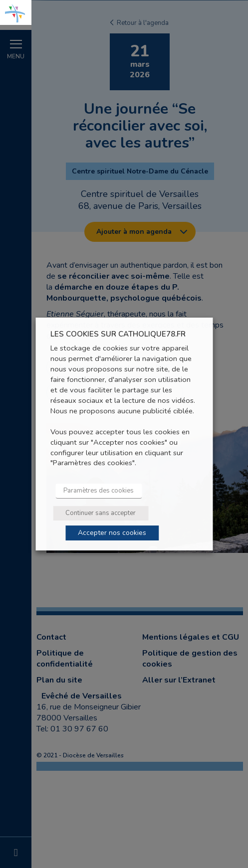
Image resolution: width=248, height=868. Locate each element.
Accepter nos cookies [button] (112, 533)
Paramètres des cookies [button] (99, 491)
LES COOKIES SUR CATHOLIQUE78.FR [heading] (118, 334)
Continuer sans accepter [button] (101, 513)
